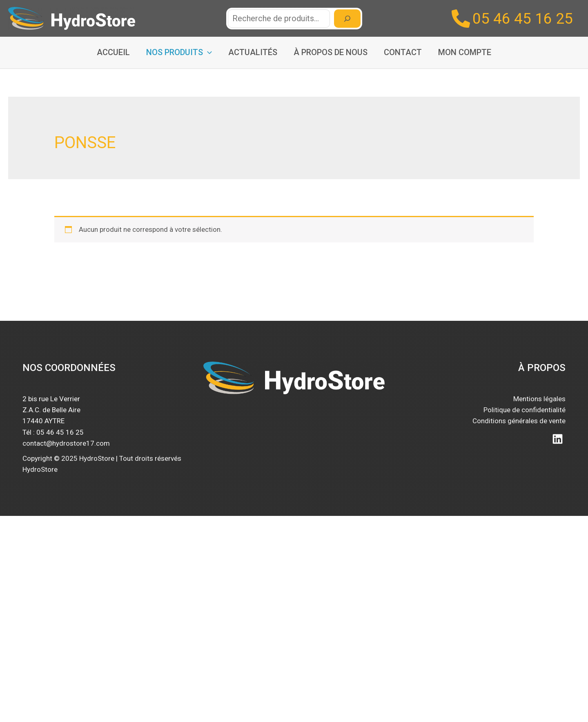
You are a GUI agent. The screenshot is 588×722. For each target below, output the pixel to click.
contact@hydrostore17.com (66, 443)
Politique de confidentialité (525, 410)
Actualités (253, 52)
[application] (207, 52)
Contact (403, 52)
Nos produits (179, 52)
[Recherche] (347, 19)
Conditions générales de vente (519, 421)
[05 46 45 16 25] (512, 19)
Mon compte (465, 52)
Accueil (113, 52)
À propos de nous (331, 52)
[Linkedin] (558, 439)
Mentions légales (539, 399)
